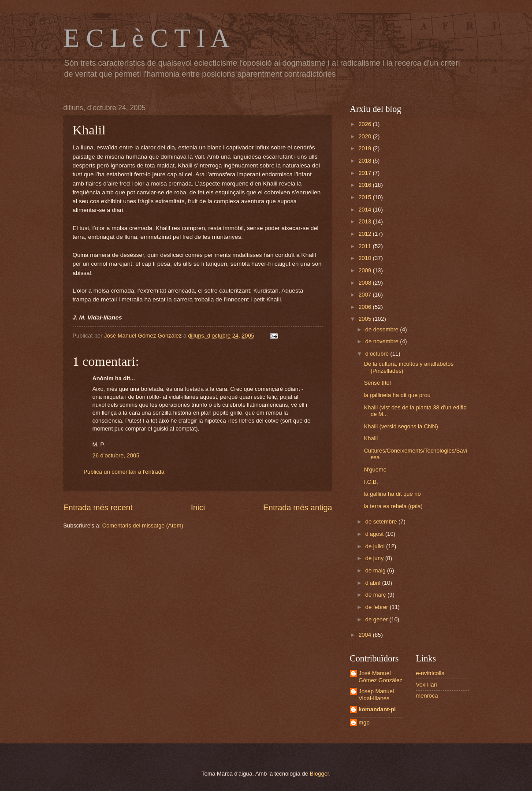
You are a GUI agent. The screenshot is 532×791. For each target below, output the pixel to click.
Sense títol (378, 383)
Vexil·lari (427, 685)
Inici (198, 508)
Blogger (320, 774)
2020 (365, 136)
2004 (365, 635)
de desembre (383, 329)
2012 (365, 234)
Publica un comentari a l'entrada (124, 472)
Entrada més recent (98, 508)
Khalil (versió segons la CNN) (401, 426)
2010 (365, 258)
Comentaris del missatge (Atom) (143, 525)
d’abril (374, 583)
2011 (365, 246)
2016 (365, 185)
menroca (427, 696)
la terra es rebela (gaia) (393, 506)
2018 (365, 161)
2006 (365, 307)
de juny (375, 558)
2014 (365, 210)
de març (376, 595)
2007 (365, 295)
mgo (364, 722)
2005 (365, 319)
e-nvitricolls (430, 673)
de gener (377, 619)
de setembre (382, 522)
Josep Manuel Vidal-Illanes (376, 694)
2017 (365, 173)
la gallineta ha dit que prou (397, 395)
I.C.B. (371, 482)
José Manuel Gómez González (381, 676)
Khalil (371, 438)
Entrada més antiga (298, 508)
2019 (365, 148)
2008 (365, 283)
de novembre (383, 341)
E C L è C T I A (147, 38)
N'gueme (375, 470)
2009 (365, 270)
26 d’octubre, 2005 (116, 455)
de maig (376, 570)
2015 (365, 197)
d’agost (375, 534)
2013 (365, 221)
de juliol (376, 546)
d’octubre (378, 354)
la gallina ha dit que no (392, 494)
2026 (365, 124)
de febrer (378, 607)
